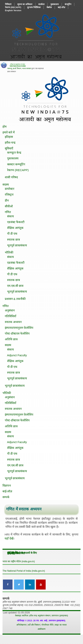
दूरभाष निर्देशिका (34, 7)
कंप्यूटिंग (68, 4)
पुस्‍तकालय (55, 4)
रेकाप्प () (13, 7)
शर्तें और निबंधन (34, 625)
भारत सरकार (27, 68)
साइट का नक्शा (61, 625)
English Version (13, 10)
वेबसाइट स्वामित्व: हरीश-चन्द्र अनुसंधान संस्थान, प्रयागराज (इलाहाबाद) (41, 616)
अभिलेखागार (21, 625)
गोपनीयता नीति (48, 625)
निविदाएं (8, 4)
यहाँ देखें (9, 538)
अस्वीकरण (41, 629)
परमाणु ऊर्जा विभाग (14, 68)
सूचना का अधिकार (25, 4)
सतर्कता (41, 4)
